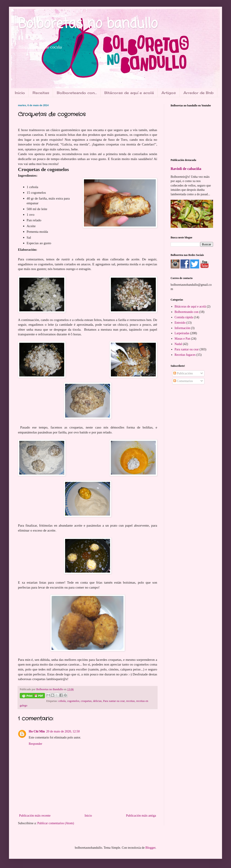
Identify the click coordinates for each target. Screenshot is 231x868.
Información (182, 328)
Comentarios (183, 381)
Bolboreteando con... (77, 93)
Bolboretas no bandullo (88, 24)
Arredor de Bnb (198, 93)
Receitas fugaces (185, 355)
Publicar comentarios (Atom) (56, 823)
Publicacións (183, 373)
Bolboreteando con (187, 312)
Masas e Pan (183, 339)
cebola (62, 701)
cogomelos (73, 701)
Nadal (178, 344)
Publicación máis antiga (141, 816)
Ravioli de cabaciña (186, 169)
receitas (130, 701)
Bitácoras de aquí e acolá (129, 93)
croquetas (86, 701)
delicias (97, 701)
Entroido (180, 323)
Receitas (41, 93)
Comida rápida (184, 317)
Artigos (169, 93)
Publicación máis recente (35, 816)
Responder (35, 744)
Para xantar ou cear (114, 701)
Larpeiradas (182, 333)
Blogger (150, 848)
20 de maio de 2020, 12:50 (63, 731)
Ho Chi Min (37, 731)
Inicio (20, 93)
